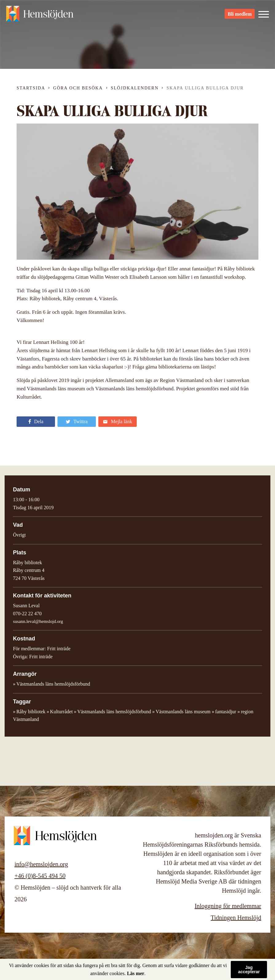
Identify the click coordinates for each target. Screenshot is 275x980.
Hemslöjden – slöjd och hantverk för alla (40, 15)
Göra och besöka (78, 88)
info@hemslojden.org (41, 864)
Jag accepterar (249, 970)
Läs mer (136, 973)
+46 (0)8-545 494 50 (40, 876)
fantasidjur (226, 712)
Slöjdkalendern (135, 88)
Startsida (31, 88)
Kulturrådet (61, 712)
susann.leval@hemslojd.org (38, 621)
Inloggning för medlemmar (228, 906)
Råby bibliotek (31, 712)
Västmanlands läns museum (183, 712)
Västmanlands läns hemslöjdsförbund (114, 712)
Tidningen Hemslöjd (236, 918)
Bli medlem (240, 16)
